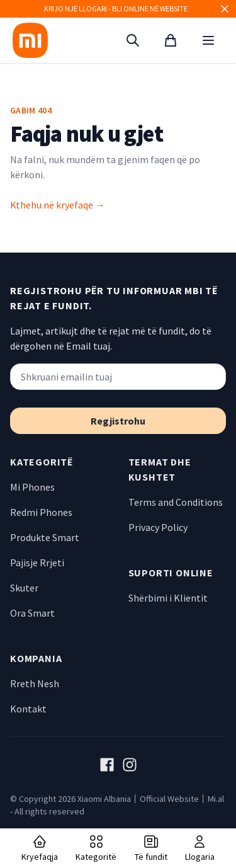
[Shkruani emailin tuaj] (118, 377)
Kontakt (28, 709)
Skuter (24, 588)
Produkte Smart (45, 537)
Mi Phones (32, 487)
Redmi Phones (41, 512)
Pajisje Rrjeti (37, 562)
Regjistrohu (118, 421)
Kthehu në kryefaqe (58, 205)
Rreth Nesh (35, 683)
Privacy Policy (158, 527)
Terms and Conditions (176, 502)
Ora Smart (32, 613)
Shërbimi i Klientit (168, 598)
